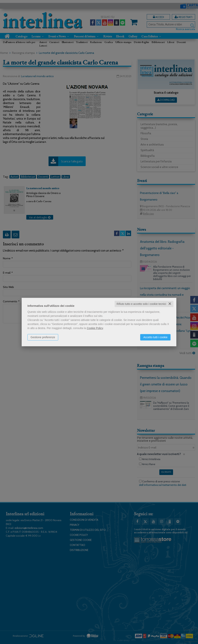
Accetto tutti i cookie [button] (155, 337)
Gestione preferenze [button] (43, 337)
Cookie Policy (95, 328)
